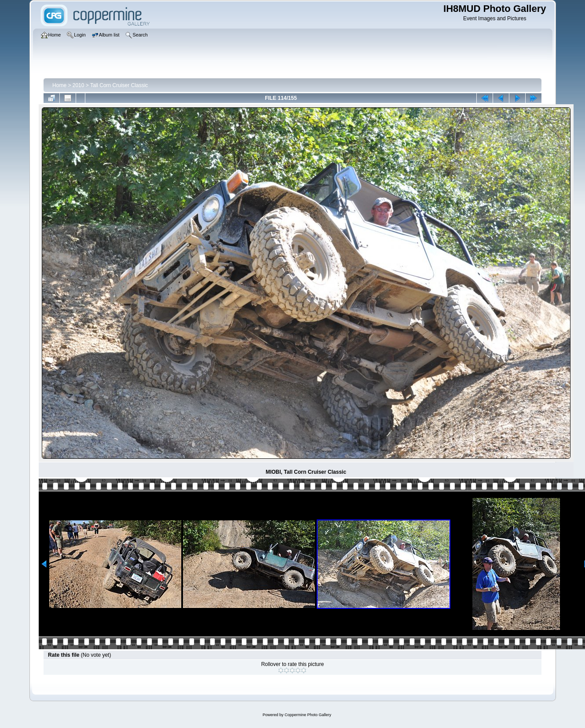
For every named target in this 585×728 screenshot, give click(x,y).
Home (59, 85)
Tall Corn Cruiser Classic (119, 85)
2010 (79, 85)
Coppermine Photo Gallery (308, 715)
